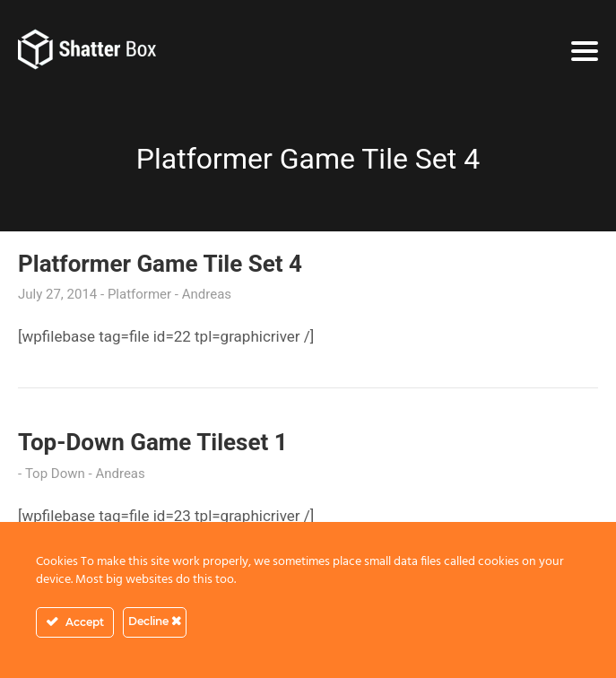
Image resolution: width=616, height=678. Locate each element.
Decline (155, 621)
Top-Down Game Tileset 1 (153, 442)
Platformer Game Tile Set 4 (160, 264)
